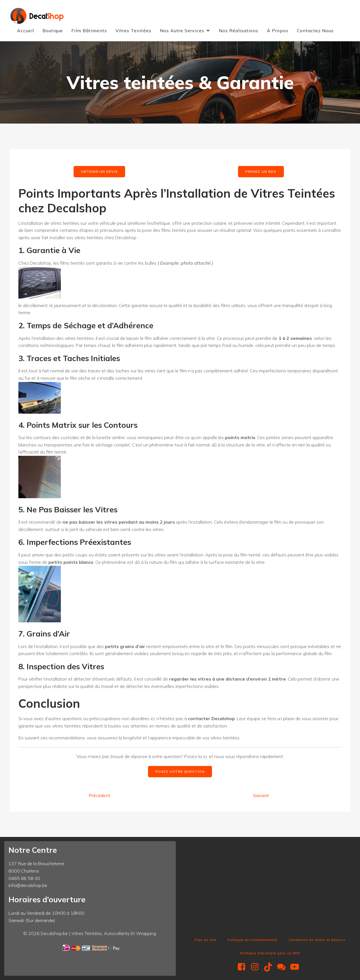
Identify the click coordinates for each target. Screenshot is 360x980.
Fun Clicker (190, 930)
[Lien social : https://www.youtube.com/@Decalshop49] (297, 967)
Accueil (25, 31)
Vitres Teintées (133, 31)
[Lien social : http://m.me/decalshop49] (283, 967)
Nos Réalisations (239, 31)
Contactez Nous (315, 31)
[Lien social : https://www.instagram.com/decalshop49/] (257, 967)
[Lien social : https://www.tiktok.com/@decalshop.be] (270, 967)
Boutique (53, 31)
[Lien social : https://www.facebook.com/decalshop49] (244, 967)
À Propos (278, 31)
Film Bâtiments (89, 31)
